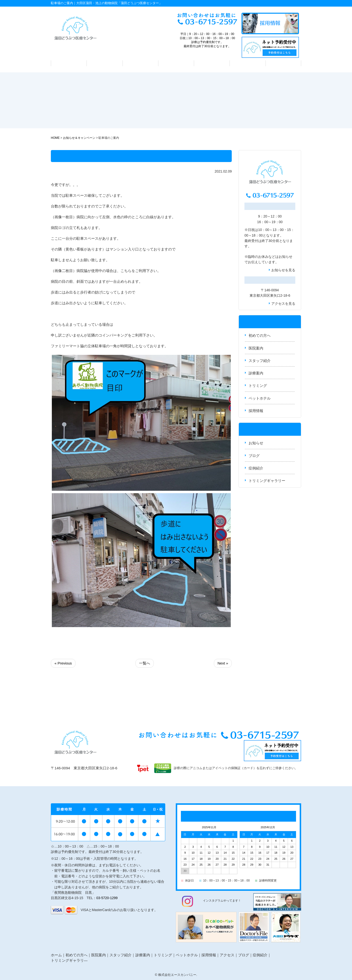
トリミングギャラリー (267, 481)
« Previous (63, 663)
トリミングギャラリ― (69, 960)
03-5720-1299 (107, 898)
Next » (223, 663)
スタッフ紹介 (140, 63)
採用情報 (256, 411)
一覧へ (145, 663)
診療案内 (176, 63)
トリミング (212, 63)
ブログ (254, 456)
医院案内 (105, 63)
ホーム (56, 955)
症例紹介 (256, 468)
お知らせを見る (283, 270)
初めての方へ (69, 63)
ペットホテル (248, 63)
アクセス (283, 63)
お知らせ (286, 257)
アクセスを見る (283, 304)
